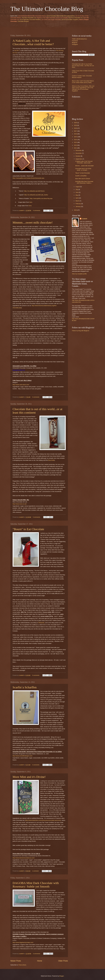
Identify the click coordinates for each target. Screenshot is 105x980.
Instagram (75, 44)
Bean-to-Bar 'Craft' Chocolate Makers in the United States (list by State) (83, 82)
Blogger (62, 976)
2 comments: (36, 765)
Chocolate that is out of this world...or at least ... (83, 169)
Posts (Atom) (22, 965)
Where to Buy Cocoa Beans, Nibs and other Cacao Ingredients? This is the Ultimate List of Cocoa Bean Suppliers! (83, 88)
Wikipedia (41, 623)
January (78, 206)
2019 (76, 125)
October (78, 156)
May (77, 195)
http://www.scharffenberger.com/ (23, 756)
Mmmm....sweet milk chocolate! (33, 222)
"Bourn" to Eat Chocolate (28, 529)
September (79, 159)
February (78, 204)
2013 (76, 142)
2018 (76, 128)
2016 (76, 134)
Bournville (51, 460)
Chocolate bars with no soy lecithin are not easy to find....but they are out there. (83, 66)
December (79, 150)
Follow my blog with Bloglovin (81, 331)
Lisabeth (84, 219)
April (77, 198)
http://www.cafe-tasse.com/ (21, 385)
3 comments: (37, 517)
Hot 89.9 (17, 51)
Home (40, 961)
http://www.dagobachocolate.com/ (23, 942)
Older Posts (63, 961)
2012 (76, 145)
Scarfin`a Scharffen (25, 687)
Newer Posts (16, 961)
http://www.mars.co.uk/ (20, 504)
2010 (76, 210)
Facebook (75, 41)
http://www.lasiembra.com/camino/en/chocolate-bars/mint (43, 820)
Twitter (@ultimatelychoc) (79, 39)
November (79, 153)
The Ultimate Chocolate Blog (47, 9)
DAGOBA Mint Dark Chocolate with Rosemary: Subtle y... (84, 182)
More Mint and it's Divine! (29, 777)
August (78, 187)
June (77, 192)
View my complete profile (79, 274)
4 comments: (37, 210)
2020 (76, 123)
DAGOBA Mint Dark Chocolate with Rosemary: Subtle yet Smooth (36, 885)
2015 (76, 137)
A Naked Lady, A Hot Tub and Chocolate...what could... (84, 162)
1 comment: (36, 871)
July (77, 189)
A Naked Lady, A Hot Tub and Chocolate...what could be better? (33, 42)
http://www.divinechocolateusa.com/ (24, 858)
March (78, 201)
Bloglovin (75, 43)
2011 (76, 148)
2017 (76, 131)
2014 (76, 140)
